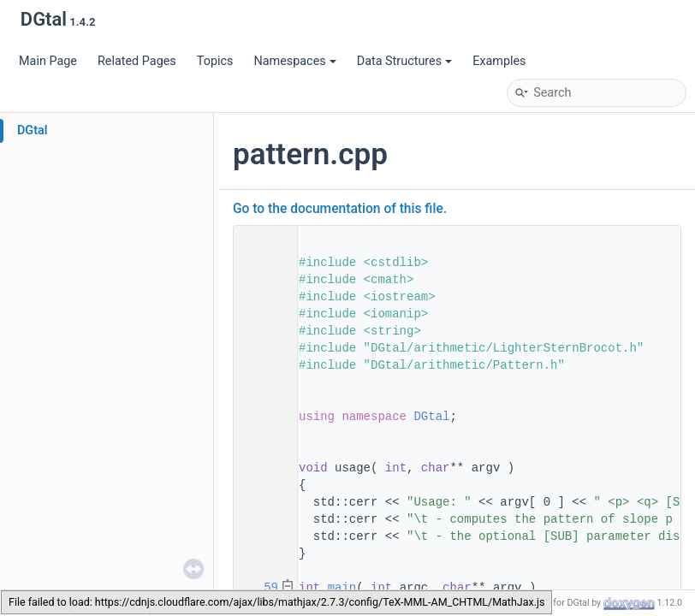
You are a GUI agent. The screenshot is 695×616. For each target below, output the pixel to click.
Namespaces (294, 61)
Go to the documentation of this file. (340, 209)
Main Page (48, 61)
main (342, 588)
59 (260, 588)
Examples (499, 61)
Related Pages (137, 61)
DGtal (33, 130)
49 (260, 468)
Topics (215, 61)
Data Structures (404, 61)
